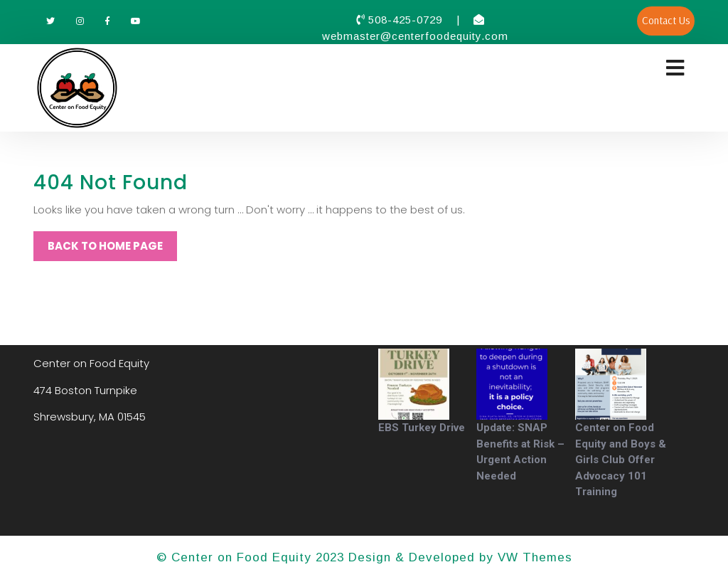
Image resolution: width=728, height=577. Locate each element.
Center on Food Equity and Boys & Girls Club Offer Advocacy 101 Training (621, 460)
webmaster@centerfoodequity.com (415, 36)
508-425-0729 (407, 20)
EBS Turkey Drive (422, 428)
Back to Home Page (105, 246)
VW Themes (533, 557)
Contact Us (666, 20)
